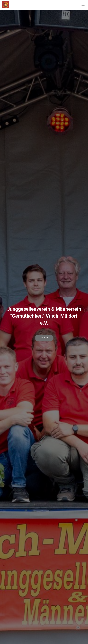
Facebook (44, 338)
